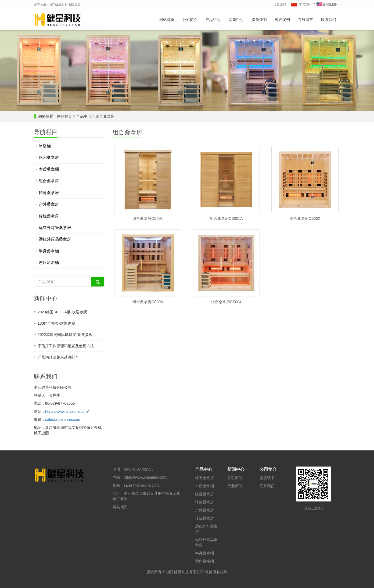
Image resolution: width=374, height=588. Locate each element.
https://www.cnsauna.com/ (67, 411)
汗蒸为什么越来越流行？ (58, 357)
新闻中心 (236, 20)
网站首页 (167, 20)
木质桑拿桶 (49, 169)
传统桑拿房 (49, 216)
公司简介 (190, 20)
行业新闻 (235, 486)
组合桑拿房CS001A (226, 218)
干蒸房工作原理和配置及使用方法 (66, 346)
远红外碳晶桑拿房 (55, 239)
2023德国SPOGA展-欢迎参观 (62, 312)
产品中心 (213, 20)
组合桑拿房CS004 (226, 302)
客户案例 (282, 20)
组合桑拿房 (105, 116)
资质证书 (259, 20)
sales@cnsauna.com (63, 420)
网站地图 (120, 507)
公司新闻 (235, 478)
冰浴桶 (45, 146)
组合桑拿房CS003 (148, 302)
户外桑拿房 (49, 204)
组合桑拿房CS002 (305, 218)
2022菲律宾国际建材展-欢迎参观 (65, 335)
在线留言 (305, 20)
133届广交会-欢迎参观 (56, 323)
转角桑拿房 (49, 193)
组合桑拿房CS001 (148, 218)
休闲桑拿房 (49, 157)
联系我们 (329, 20)
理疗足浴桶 (49, 262)
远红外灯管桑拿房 (55, 227)
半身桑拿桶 (49, 251)
